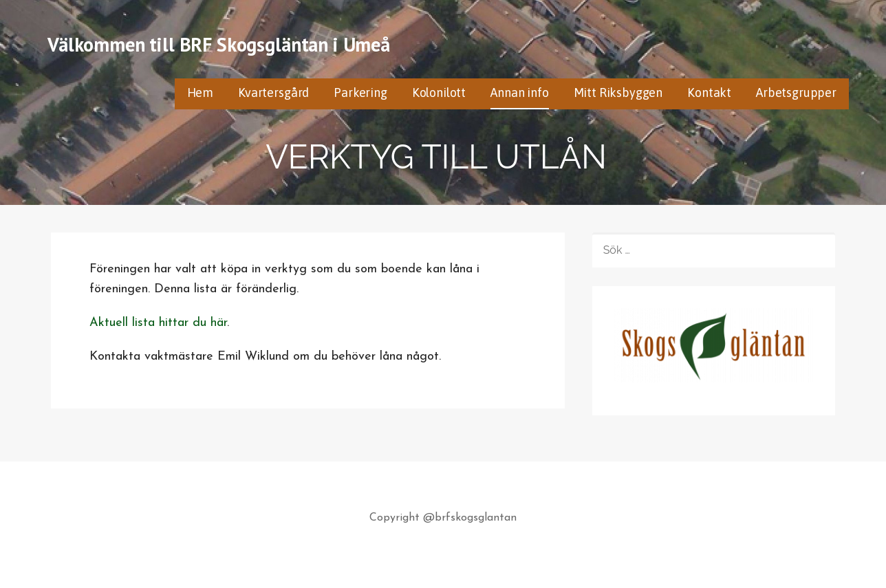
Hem (201, 92)
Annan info (519, 92)
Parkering (360, 92)
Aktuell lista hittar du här (158, 323)
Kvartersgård (273, 92)
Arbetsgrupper (796, 92)
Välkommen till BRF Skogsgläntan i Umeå (219, 44)
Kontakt (709, 92)
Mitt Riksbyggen (618, 92)
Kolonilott (439, 92)
